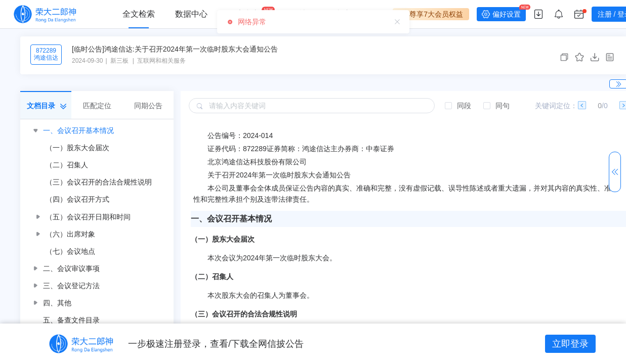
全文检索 (139, 14)
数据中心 (191, 14)
